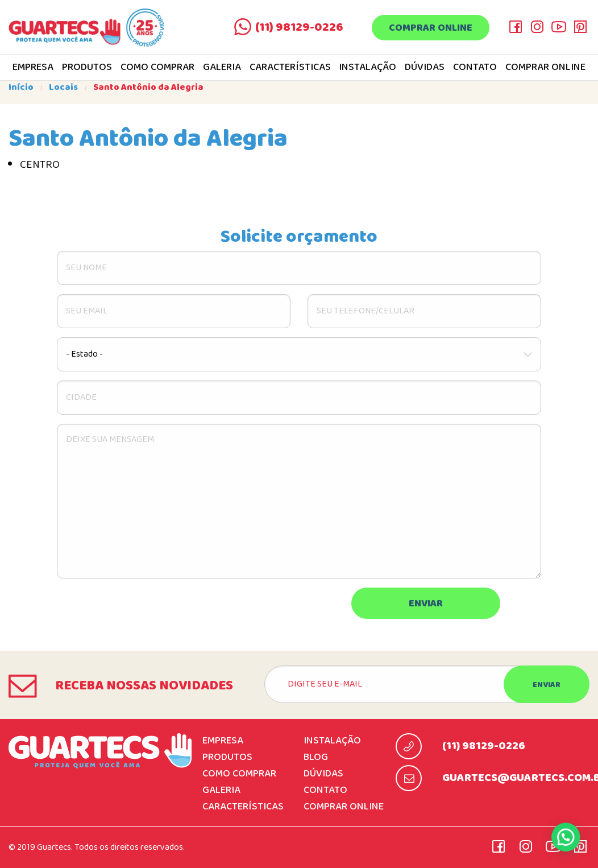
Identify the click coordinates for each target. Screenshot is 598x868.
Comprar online (431, 28)
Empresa (33, 68)
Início (21, 88)
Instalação (367, 68)
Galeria (222, 68)
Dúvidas (425, 68)
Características (290, 68)
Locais (63, 88)
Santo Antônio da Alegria (148, 88)
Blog (316, 757)
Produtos (87, 68)
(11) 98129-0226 (299, 27)
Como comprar (157, 68)
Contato (475, 68)
